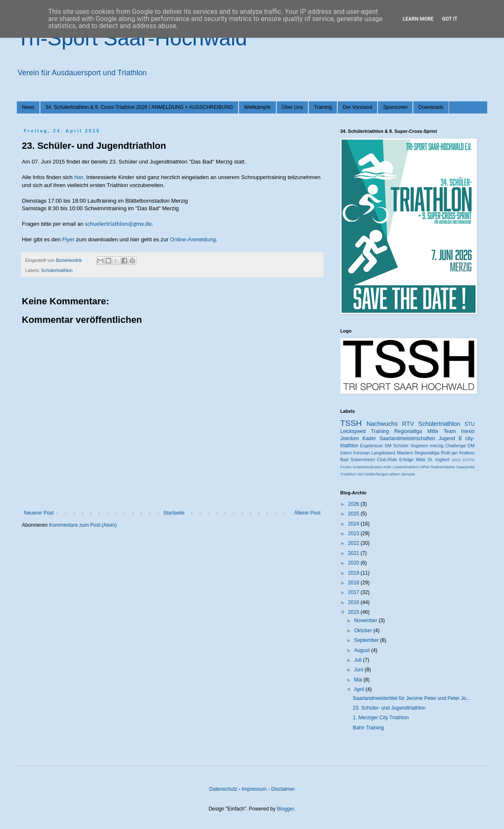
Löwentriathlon (406, 467)
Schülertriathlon (57, 270)
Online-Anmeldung (193, 239)
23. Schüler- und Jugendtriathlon (389, 708)
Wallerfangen (377, 474)
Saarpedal (465, 467)
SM (388, 446)
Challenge (455, 446)
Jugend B (450, 438)
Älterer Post (307, 513)
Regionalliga (427, 453)
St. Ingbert (438, 459)
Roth (446, 453)
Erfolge (407, 459)
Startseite (174, 513)
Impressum (254, 789)
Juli (358, 660)
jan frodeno (463, 453)
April (360, 689)
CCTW (469, 460)
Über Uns (293, 107)
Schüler (401, 446)
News (28, 107)
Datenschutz (223, 789)
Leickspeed (353, 431)
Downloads (431, 107)
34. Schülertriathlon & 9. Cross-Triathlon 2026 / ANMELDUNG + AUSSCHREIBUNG (139, 107)
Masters (405, 453)
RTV (408, 424)
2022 (354, 543)
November (366, 620)
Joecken (350, 438)
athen (395, 474)
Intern (346, 453)
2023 (354, 533)
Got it (450, 19)
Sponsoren (395, 107)
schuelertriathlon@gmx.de (118, 224)
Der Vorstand (357, 107)
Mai (359, 680)
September (367, 640)
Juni (359, 670)
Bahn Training (368, 728)
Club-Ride (387, 459)
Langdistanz (383, 453)
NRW (425, 467)
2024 (354, 524)
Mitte (421, 459)
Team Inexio (459, 431)
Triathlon (348, 474)
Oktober (364, 631)
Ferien (346, 467)
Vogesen (419, 446)
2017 (354, 592)
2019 (354, 573)
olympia (408, 474)
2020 (354, 563)
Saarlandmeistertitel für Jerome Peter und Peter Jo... (412, 698)
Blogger (285, 809)
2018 (354, 583)
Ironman (362, 453)
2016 (354, 602)
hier (79, 177)
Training (323, 107)
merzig (437, 446)
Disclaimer (283, 789)
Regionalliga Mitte (416, 431)
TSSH (351, 423)
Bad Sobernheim (357, 459)
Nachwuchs (382, 424)
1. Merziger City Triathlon (381, 718)
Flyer (68, 239)
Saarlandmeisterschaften (407, 438)
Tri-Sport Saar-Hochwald (132, 38)
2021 (354, 553)
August (363, 650)
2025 (354, 514)
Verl (361, 474)
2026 (354, 504)
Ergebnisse (371, 446)
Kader (369, 438)
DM (471, 446)
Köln (387, 467)
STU (470, 424)
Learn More (418, 19)
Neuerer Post (39, 513)
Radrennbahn (443, 467)
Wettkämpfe (257, 107)
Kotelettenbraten (367, 467)
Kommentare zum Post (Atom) (83, 525)
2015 (456, 460)
